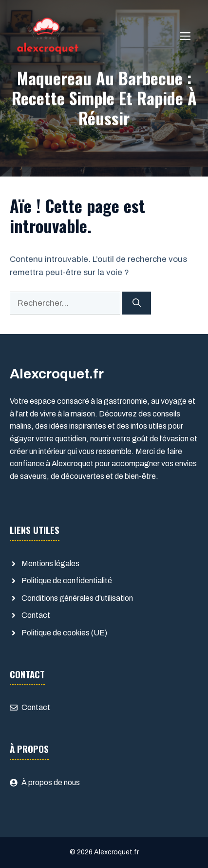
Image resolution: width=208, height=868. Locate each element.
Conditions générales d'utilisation (77, 598)
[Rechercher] (137, 303)
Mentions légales (50, 563)
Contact (36, 615)
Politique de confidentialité (67, 581)
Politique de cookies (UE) (64, 633)
